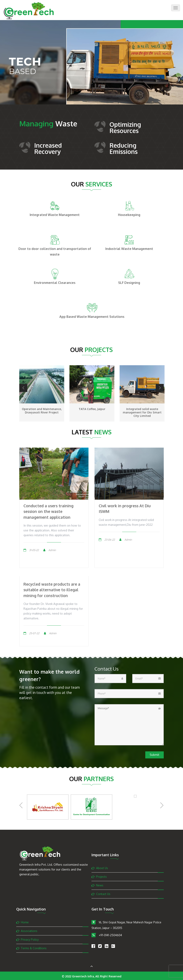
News (100, 885)
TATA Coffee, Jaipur (92, 409)
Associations (29, 931)
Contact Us (103, 894)
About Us (102, 868)
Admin (52, 550)
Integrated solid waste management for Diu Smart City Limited (142, 412)
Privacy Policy (30, 940)
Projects (101, 877)
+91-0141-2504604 (110, 935)
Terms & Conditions (34, 948)
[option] (91, 68)
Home (25, 922)
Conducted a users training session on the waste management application (48, 511)
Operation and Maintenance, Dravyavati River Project (42, 411)
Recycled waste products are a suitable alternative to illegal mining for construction (52, 590)
